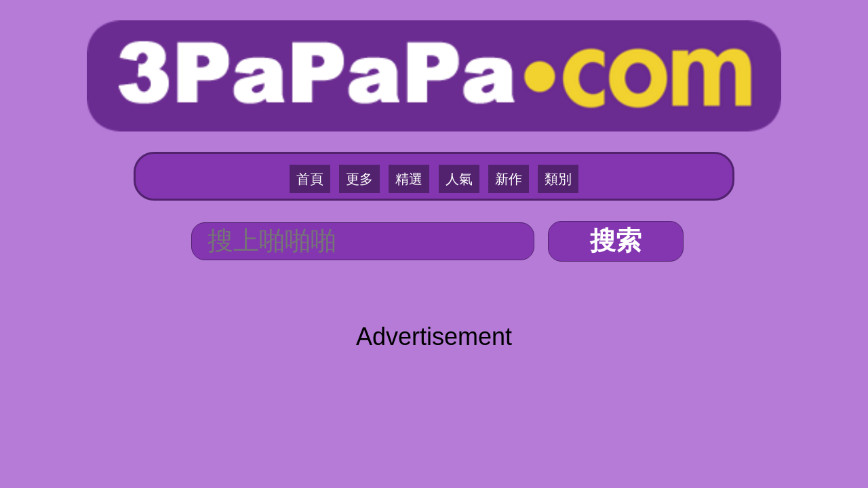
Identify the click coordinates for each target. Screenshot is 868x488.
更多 (373, 123)
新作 (495, 123)
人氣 (454, 123)
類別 (536, 123)
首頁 (332, 123)
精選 (414, 123)
